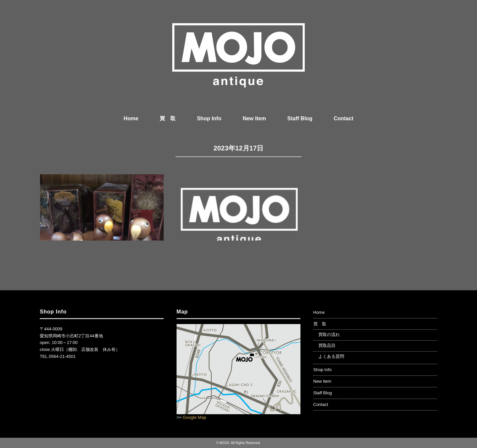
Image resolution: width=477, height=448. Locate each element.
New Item (254, 118)
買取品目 (327, 345)
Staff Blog (300, 118)
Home (131, 118)
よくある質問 (331, 356)
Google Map (195, 417)
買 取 (168, 118)
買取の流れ (329, 335)
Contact (344, 118)
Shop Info (209, 118)
